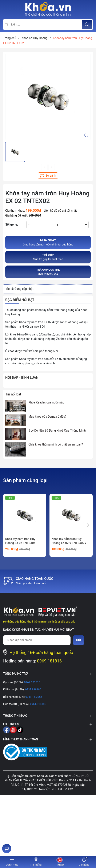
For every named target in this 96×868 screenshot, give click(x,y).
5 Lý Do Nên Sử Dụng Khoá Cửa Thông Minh (57, 431)
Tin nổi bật (13, 394)
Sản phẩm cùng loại (25, 480)
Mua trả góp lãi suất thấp (48, 257)
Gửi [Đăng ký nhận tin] (79, 640)
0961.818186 (38, 704)
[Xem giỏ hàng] (84, 862)
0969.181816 (49, 661)
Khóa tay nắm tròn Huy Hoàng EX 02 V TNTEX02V (69, 541)
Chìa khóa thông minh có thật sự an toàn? (56, 444)
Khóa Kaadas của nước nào (46, 402)
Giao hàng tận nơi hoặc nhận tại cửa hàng (48, 242)
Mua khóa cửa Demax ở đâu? (47, 417)
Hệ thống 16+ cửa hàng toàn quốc (41, 653)
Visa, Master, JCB (48, 272)
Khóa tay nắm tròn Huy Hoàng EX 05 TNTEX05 (20, 541)
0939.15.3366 (33, 697)
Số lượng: (12, 225)
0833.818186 (33, 689)
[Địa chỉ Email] (37, 640)
